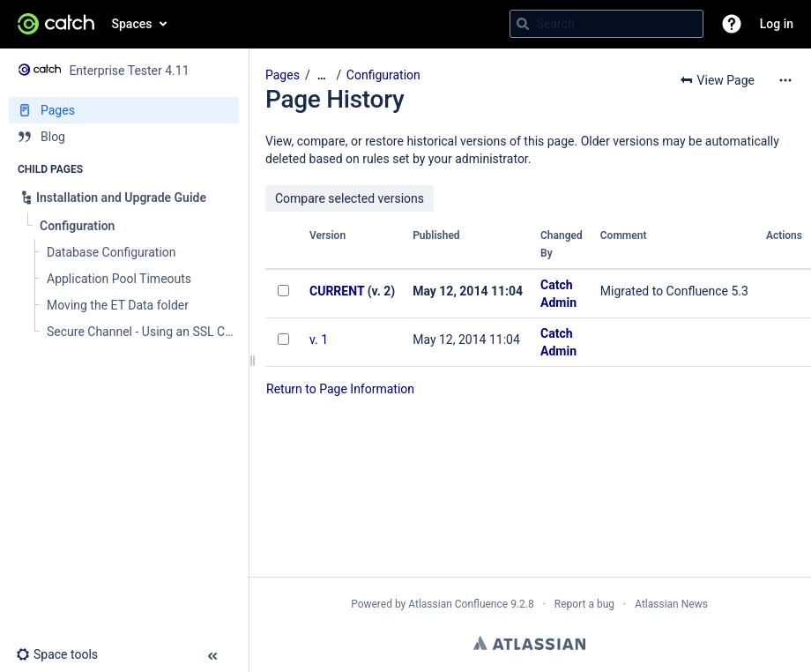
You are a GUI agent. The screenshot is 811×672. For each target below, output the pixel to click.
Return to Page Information (340, 389)
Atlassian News (671, 604)
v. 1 (319, 340)
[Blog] (124, 137)
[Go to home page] (56, 24)
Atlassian (529, 643)
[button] (732, 24)
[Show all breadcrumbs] (322, 75)
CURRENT (337, 291)
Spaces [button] (132, 24)
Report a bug (584, 604)
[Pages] (124, 110)
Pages (283, 75)
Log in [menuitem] (777, 24)
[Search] (523, 24)
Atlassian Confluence (458, 604)
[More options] (785, 80)
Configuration (383, 75)
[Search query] (606, 24)
